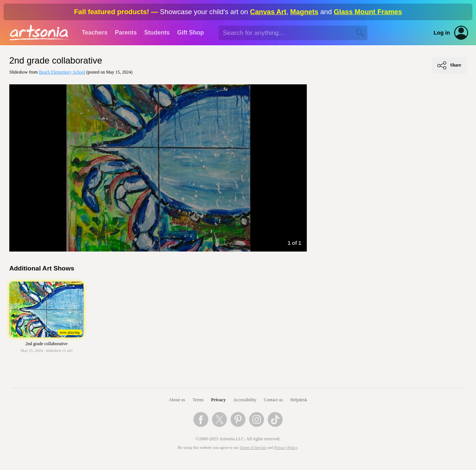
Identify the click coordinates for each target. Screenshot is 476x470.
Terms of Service (253, 448)
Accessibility (245, 400)
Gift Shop (190, 33)
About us (177, 400)
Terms (198, 400)
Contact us (274, 400)
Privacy (218, 400)
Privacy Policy (286, 448)
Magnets (304, 12)
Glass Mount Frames (368, 12)
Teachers (95, 33)
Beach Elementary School (62, 72)
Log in (442, 33)
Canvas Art (268, 12)
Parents (126, 33)
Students (157, 33)
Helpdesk (299, 400)
